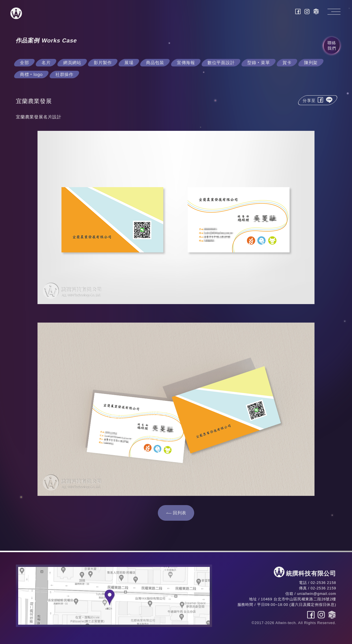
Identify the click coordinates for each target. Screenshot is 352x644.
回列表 (180, 513)
